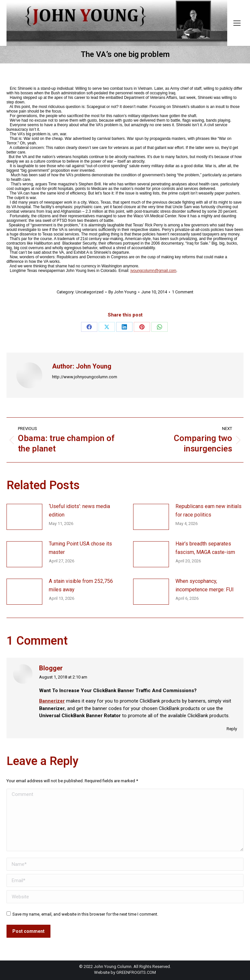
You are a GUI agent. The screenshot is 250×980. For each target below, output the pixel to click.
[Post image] (24, 517)
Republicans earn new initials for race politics (208, 510)
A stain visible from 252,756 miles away (81, 585)
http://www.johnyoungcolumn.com (85, 377)
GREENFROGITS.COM (136, 972)
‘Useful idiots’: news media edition (79, 510)
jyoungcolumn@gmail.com (153, 271)
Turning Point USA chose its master (80, 548)
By (122, 292)
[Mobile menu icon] (237, 23)
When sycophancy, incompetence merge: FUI (205, 585)
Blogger (51, 668)
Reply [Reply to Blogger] (232, 729)
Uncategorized (90, 292)
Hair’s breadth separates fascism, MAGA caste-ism (205, 548)
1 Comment (183, 292)
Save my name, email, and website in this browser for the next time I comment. (85, 914)
